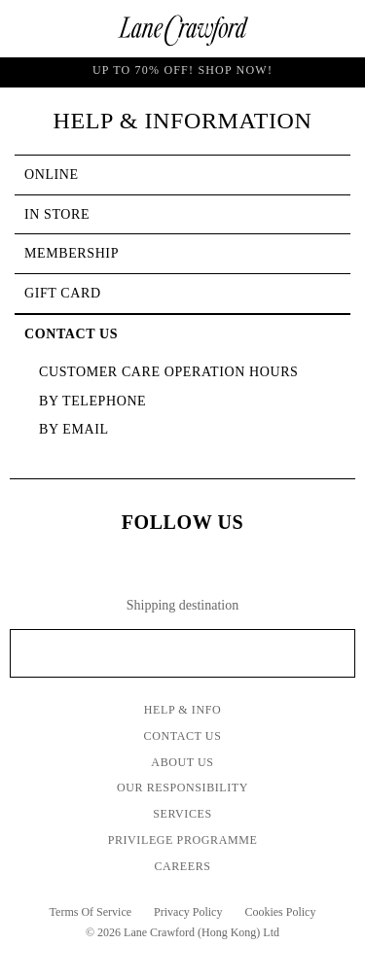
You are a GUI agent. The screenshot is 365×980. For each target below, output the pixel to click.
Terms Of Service (91, 912)
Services (182, 814)
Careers (182, 866)
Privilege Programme (183, 840)
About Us (182, 762)
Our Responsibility (182, 787)
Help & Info (183, 710)
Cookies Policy (280, 912)
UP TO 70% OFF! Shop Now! (182, 72)
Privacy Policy (188, 912)
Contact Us (183, 736)
